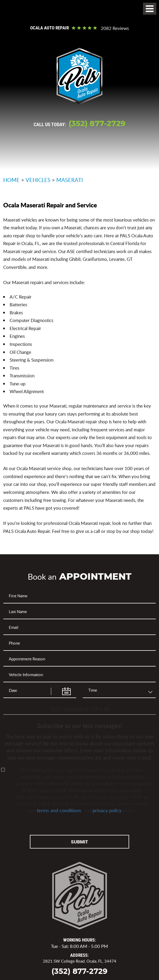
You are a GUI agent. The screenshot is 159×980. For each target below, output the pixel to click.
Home (11, 180)
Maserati (70, 180)
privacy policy (107, 810)
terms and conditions (59, 810)
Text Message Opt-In (80, 709)
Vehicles (38, 180)
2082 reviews (115, 28)
